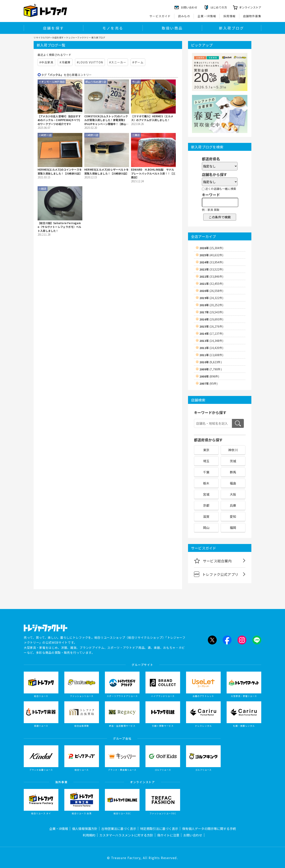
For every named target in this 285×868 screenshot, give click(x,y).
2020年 (211, 291)
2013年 (211, 341)
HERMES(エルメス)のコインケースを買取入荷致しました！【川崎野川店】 (60, 172)
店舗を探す (53, 28)
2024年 (211, 262)
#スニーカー (118, 62)
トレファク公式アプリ (216, 574)
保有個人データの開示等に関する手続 (209, 829)
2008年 (209, 376)
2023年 (211, 269)
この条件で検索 (220, 217)
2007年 (209, 383)
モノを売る (113, 28)
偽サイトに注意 (168, 835)
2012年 (211, 348)
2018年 (211, 305)
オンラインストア (250, 7)
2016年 (211, 319)
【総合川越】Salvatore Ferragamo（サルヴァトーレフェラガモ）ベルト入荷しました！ (59, 227)
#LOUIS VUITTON (90, 62)
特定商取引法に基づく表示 (159, 829)
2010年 (211, 362)
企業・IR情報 (207, 16)
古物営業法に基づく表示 (119, 829)
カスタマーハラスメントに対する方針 (126, 835)
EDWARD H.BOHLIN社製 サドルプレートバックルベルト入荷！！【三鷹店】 (153, 173)
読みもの (184, 16)
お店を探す (58, 37)
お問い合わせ (193, 835)
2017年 (211, 312)
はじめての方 (219, 7)
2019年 (211, 298)
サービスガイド (160, 16)
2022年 (211, 276)
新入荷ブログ (231, 28)
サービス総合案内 (213, 561)
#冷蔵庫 (65, 62)
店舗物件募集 (252, 16)
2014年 (211, 334)
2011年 (211, 355)
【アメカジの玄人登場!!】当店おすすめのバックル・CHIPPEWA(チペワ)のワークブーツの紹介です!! (59, 120)
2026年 (211, 248)
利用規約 (89, 835)
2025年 (211, 255)
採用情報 (230, 16)
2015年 (211, 326)
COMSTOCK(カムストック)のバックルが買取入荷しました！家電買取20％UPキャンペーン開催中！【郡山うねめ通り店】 (107, 120)
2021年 (211, 284)
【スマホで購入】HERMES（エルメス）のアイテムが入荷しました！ (152, 118)
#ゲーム (138, 62)
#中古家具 (46, 62)
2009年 (211, 369)
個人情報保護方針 (85, 829)
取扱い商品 (172, 28)
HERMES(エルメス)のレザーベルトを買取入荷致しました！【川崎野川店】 (106, 172)
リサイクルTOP (42, 37)
